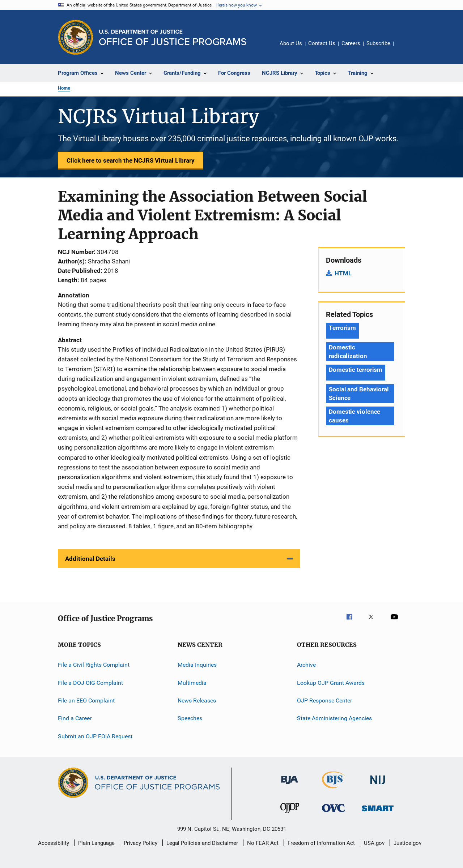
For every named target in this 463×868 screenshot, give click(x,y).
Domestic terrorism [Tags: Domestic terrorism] (356, 370)
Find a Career (75, 718)
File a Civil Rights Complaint (94, 665)
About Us (291, 43)
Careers (351, 43)
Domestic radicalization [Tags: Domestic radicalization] (348, 352)
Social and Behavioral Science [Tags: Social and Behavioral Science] (359, 394)
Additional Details (90, 559)
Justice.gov (407, 843)
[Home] (173, 37)
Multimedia (192, 682)
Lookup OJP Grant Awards (331, 682)
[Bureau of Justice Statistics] (334, 790)
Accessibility (54, 843)
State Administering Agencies (334, 718)
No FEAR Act (263, 843)
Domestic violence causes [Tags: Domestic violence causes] (354, 416)
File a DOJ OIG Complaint (90, 682)
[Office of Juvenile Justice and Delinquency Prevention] (290, 814)
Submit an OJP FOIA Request (95, 736)
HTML (343, 273)
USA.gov (374, 843)
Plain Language (96, 843)
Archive (306, 665)
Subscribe (378, 43)
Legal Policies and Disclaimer (202, 843)
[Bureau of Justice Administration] (290, 785)
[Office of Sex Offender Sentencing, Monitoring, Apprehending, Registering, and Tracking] (378, 813)
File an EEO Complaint (86, 701)
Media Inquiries (197, 665)
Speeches (190, 718)
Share (405, 48)
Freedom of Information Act (321, 843)
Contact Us (322, 43)
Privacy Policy (141, 843)
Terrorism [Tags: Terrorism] (342, 328)
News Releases (197, 701)
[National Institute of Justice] (378, 785)
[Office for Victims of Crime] (334, 813)
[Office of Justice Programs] (76, 37)
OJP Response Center (324, 701)
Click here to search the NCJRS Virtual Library (131, 160)
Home (64, 88)
